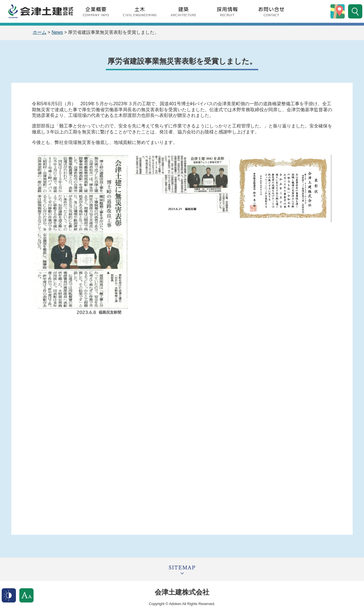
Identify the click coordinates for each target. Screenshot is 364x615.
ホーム (40, 32)
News (57, 32)
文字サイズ (26, 595)
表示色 (9, 595)
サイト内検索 (355, 11)
